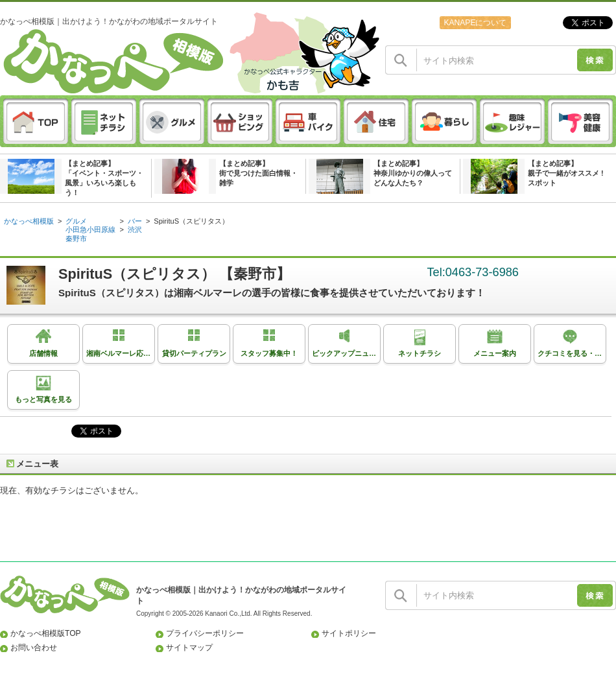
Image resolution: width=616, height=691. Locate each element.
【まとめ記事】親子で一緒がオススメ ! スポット (566, 173)
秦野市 (76, 239)
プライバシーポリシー (205, 633)
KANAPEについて (475, 23)
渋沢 (135, 229)
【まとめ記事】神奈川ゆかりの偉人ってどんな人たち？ (413, 173)
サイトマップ (189, 648)
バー (135, 221)
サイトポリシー (349, 633)
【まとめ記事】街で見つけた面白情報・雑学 (258, 173)
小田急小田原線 (90, 229)
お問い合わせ (34, 648)
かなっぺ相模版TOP (46, 633)
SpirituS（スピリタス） (191, 221)
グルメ (76, 221)
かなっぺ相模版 (29, 221)
